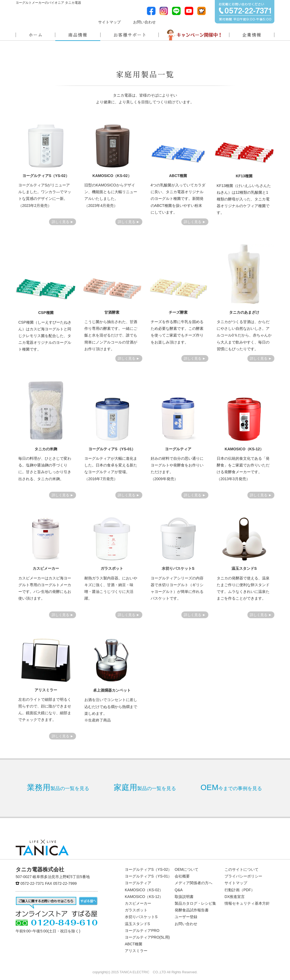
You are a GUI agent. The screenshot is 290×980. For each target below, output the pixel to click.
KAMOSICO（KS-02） (144, 890)
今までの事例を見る (231, 787)
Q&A (179, 890)
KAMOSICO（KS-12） (144, 897)
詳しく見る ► (63, 222)
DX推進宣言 (235, 897)
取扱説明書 (184, 897)
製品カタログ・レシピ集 (195, 903)
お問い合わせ (144, 22)
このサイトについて (241, 869)
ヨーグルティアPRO (142, 931)
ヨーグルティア (138, 883)
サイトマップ (109, 22)
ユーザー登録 (186, 917)
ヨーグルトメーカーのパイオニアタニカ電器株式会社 (42, 18)
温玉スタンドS (137, 924)
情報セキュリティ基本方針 (247, 903)
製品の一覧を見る (58, 787)
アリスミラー (136, 951)
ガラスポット (136, 910)
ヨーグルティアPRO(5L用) (147, 937)
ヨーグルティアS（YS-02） (148, 869)
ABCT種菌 (134, 944)
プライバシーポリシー (243, 876)
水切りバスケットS (141, 917)
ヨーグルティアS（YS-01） (148, 876)
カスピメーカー (138, 903)
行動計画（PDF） (240, 890)
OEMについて (187, 869)
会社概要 (182, 876)
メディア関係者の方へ (184, 21)
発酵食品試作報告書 (192, 910)
